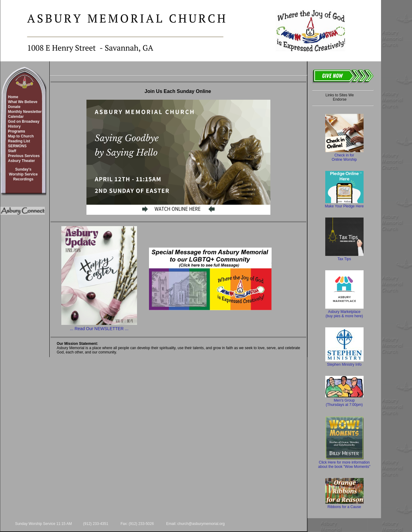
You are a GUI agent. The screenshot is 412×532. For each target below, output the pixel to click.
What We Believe (23, 102)
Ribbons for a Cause (344, 505)
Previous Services (24, 156)
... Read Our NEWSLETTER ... (99, 329)
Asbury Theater (21, 161)
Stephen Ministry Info (344, 362)
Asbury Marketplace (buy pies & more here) (344, 312)
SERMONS (17, 146)
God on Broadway (24, 121)
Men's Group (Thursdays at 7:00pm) (344, 400)
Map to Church (21, 136)
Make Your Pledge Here (344, 204)
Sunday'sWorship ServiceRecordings (23, 174)
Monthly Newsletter (25, 112)
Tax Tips (344, 257)
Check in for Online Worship (344, 155)
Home (13, 97)
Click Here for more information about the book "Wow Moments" (344, 462)
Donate (14, 107)
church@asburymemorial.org (201, 524)
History (14, 126)
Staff (12, 151)
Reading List (19, 141)
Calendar (16, 117)
